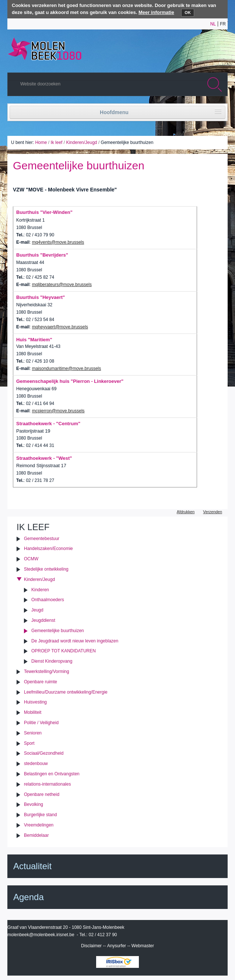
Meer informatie (156, 12)
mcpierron (42, 411)
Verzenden (213, 512)
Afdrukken (186, 512)
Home (41, 142)
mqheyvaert (44, 327)
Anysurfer (117, 946)
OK (188, 13)
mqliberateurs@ (48, 285)
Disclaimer (91, 946)
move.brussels (78, 285)
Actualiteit (32, 866)
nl (213, 24)
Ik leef (56, 142)
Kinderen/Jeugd (81, 142)
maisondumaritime (50, 369)
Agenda (29, 897)
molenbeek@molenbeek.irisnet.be (41, 935)
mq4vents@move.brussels (58, 242)
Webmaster (143, 946)
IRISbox (117, 962)
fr (223, 24)
